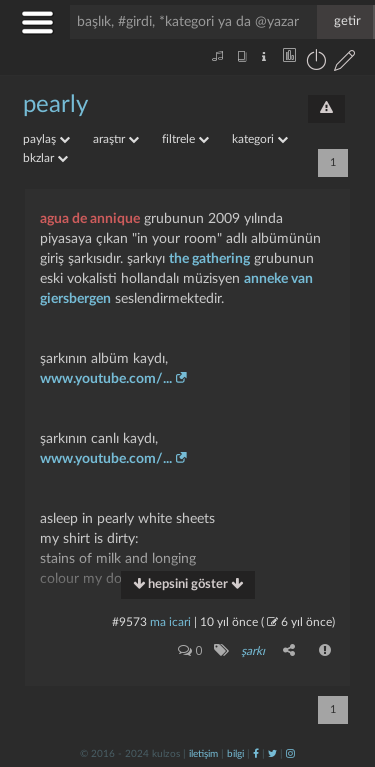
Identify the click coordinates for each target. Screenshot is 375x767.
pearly (55, 105)
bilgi (235, 754)
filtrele (185, 139)
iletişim (203, 754)
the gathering (209, 259)
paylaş (46, 139)
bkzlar (45, 158)
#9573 (129, 622)
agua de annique (90, 219)
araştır (116, 139)
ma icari (170, 622)
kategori (260, 139)
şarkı (253, 651)
